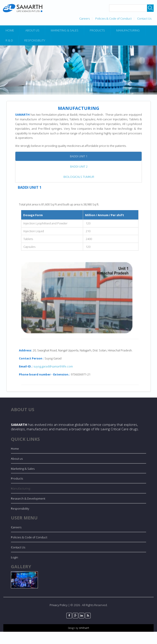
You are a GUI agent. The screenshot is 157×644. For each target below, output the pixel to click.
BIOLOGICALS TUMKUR (79, 177)
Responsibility (20, 509)
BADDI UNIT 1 (79, 156)
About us (17, 459)
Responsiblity (35, 40)
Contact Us (144, 18)
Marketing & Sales (65, 30)
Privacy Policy (59, 605)
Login (14, 557)
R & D (9, 40)
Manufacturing (128, 30)
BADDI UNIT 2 (79, 166)
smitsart (84, 628)
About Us (32, 30)
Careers (85, 18)
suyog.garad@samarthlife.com (53, 366)
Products (97, 30)
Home (10, 30)
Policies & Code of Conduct (113, 18)
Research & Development (28, 498)
